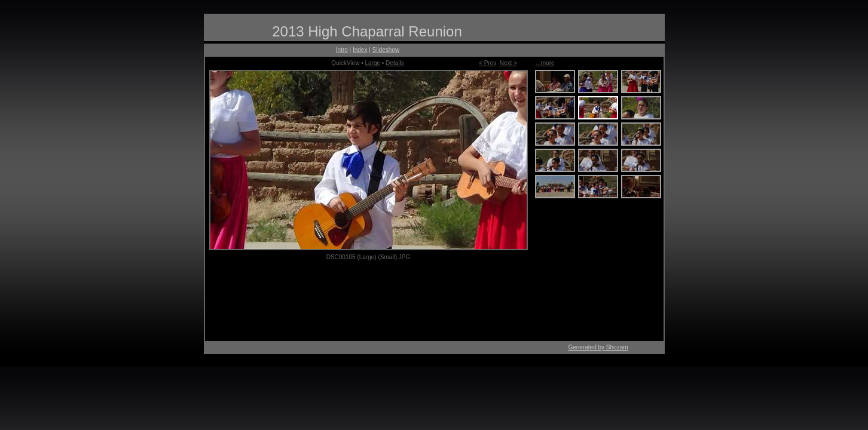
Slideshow (386, 50)
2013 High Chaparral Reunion (367, 31)
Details (395, 63)
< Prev (488, 63)
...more (545, 63)
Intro (342, 50)
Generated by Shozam (598, 347)
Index (360, 50)
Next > (508, 63)
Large (372, 63)
